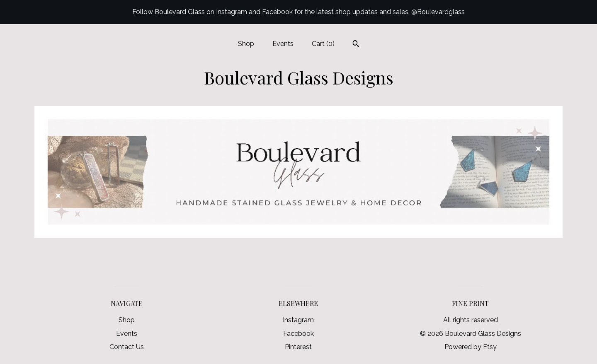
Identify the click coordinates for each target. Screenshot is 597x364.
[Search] (356, 45)
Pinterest (298, 347)
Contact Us (127, 347)
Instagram (298, 320)
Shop (246, 44)
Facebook (298, 334)
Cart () (323, 44)
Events (283, 44)
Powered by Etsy (471, 347)
